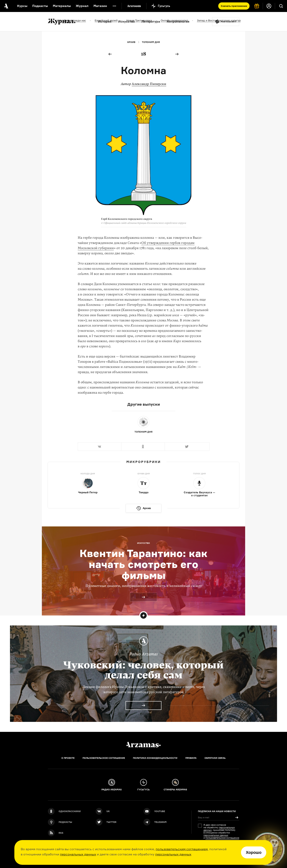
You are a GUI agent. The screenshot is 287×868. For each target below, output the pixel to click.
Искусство (126, 21)
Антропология (178, 21)
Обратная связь (215, 758)
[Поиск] (281, 6)
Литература (151, 21)
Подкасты (40, 6)
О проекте (68, 758)
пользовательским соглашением (182, 849)
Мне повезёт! (228, 22)
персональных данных (78, 854)
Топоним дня (151, 42)
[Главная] (143, 745)
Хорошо (254, 852)
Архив (131, 42)
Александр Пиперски (149, 84)
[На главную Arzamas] (6, 6)
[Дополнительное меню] (114, 6)
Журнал (82, 6)
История (105, 21)
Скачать (234, 6)
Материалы (62, 6)
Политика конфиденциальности (155, 758)
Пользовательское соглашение (104, 758)
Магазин (100, 6)
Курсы (22, 6)
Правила (191, 758)
